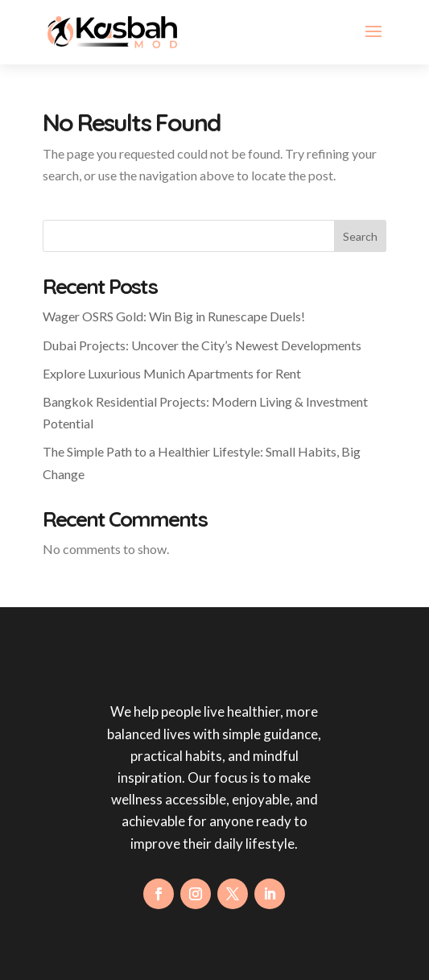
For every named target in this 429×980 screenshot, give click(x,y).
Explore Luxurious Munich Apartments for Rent (172, 373)
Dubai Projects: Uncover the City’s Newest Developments (202, 345)
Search (360, 236)
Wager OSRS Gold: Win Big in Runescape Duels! (174, 316)
